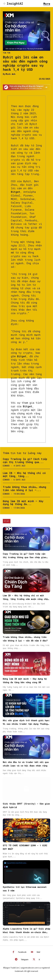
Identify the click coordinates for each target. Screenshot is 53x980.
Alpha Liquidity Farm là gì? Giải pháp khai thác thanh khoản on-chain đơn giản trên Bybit (26, 932)
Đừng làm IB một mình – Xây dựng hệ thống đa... (23, 503)
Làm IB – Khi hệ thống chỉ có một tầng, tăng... (24, 475)
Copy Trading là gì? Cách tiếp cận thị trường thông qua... (25, 461)
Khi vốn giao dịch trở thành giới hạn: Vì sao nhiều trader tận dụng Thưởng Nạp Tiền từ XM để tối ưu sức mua (26, 724)
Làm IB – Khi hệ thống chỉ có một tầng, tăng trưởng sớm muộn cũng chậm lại (26, 599)
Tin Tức (7, 53)
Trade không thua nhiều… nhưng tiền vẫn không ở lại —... (24, 489)
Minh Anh (11, 74)
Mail (38, 952)
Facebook (22, 952)
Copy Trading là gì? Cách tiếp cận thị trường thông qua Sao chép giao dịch (25, 557)
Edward (6, 466)
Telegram (25, 960)
